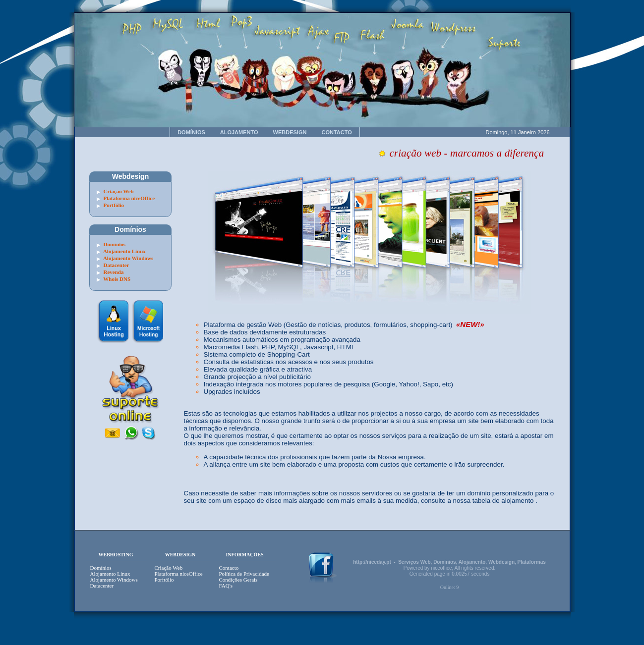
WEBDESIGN (290, 132)
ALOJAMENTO (239, 132)
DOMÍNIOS (191, 132)
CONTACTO (336, 132)
